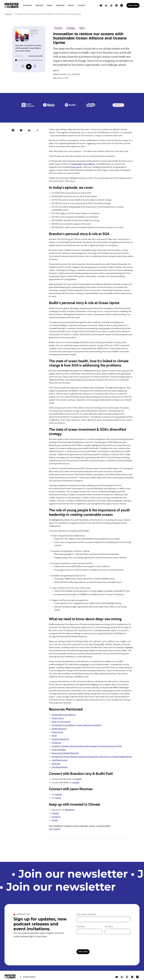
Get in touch (54, 829)
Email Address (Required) (86, 914)
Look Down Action (60, 760)
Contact (81, 5)
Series (50, 5)
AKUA (54, 736)
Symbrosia (56, 743)
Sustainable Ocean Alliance (83, 164)
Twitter (58, 798)
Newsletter (70, 810)
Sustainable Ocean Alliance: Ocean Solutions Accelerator (77, 725)
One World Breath (60, 767)
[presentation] (94, 942)
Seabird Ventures (59, 729)
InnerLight (56, 764)
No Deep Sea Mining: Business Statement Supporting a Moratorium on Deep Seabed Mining (92, 757)
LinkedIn (78, 779)
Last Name (109, 927)
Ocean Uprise (58, 718)
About (71, 5)
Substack (60, 5)
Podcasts (27, 5)
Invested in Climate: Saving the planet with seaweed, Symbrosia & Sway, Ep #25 (87, 746)
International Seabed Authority (65, 753)
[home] (12, 5)
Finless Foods (57, 732)
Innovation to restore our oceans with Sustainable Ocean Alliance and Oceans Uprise (48, 14)
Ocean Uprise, (76, 167)
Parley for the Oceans (61, 722)
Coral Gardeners (59, 750)
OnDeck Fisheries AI (60, 739)
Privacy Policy (29, 977)
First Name (81, 927)
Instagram (56, 817)
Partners (39, 5)
